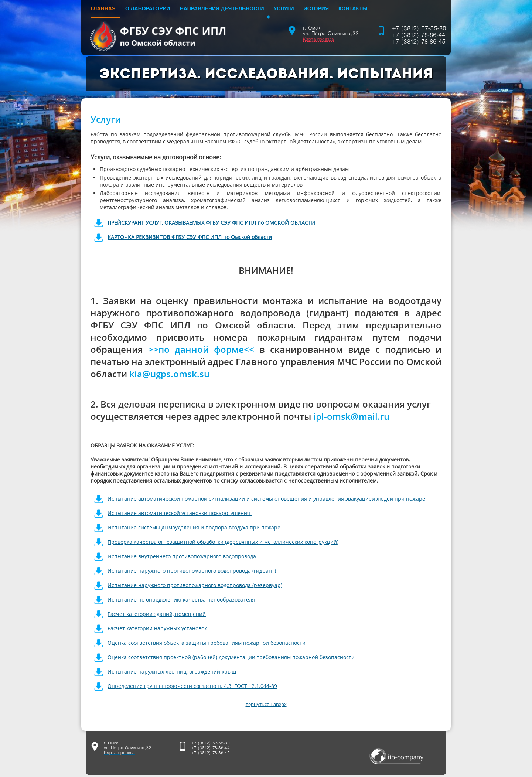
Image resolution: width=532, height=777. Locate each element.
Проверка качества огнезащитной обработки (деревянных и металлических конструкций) (223, 542)
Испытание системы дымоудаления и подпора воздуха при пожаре (194, 527)
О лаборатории (148, 8)
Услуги (284, 8)
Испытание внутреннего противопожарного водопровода (182, 556)
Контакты (353, 8)
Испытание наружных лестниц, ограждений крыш (172, 672)
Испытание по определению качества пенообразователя (181, 599)
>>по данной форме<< (201, 349)
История (316, 8)
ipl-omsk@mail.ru (351, 416)
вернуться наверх (266, 704)
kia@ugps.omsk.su (169, 374)
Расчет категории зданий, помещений (157, 614)
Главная (103, 8)
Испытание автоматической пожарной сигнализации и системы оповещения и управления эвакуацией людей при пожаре (266, 499)
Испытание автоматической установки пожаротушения (180, 513)
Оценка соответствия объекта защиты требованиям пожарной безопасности (207, 643)
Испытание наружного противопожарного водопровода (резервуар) (195, 585)
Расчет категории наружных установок (157, 628)
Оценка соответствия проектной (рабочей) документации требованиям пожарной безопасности (231, 657)
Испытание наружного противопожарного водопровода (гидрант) (192, 571)
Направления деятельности (222, 8)
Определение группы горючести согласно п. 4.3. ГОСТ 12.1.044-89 (192, 686)
